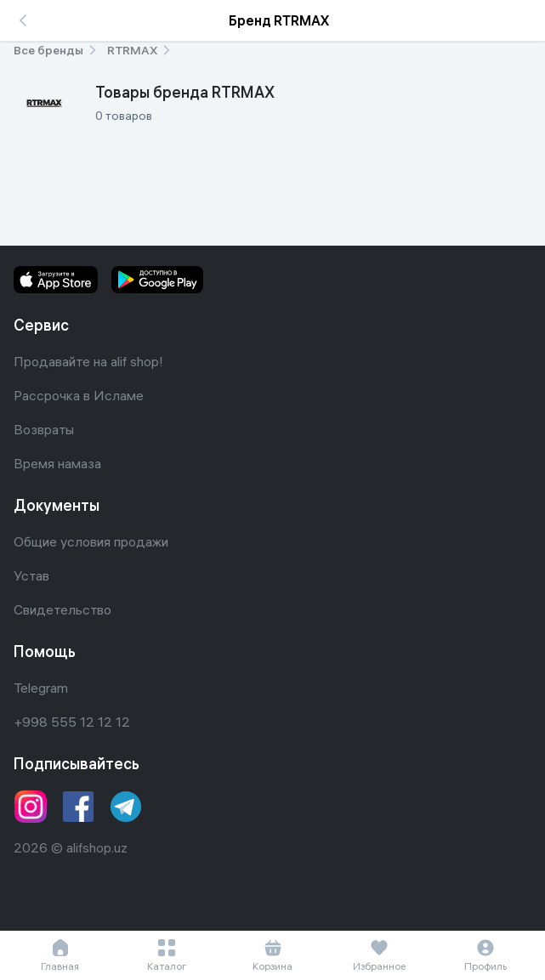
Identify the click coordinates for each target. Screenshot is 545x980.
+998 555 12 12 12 (72, 722)
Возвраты (44, 429)
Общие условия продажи (91, 541)
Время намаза (57, 463)
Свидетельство (62, 609)
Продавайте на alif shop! (88, 361)
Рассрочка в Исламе (79, 395)
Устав (31, 575)
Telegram (41, 688)
